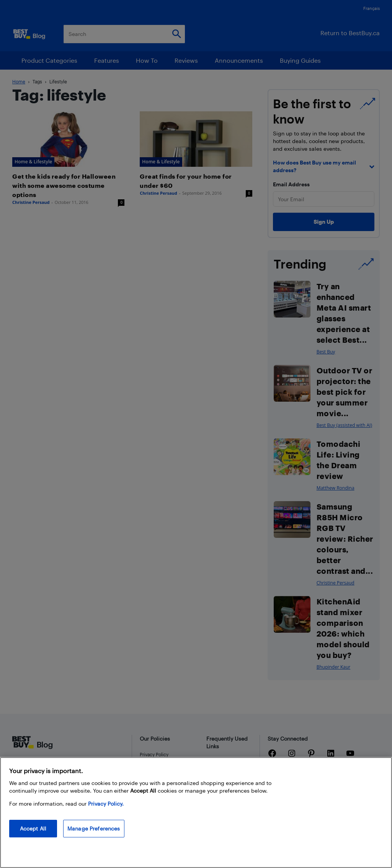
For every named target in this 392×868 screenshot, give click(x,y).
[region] (196, 813)
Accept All (33, 828)
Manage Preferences (94, 828)
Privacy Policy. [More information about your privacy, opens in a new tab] (106, 804)
